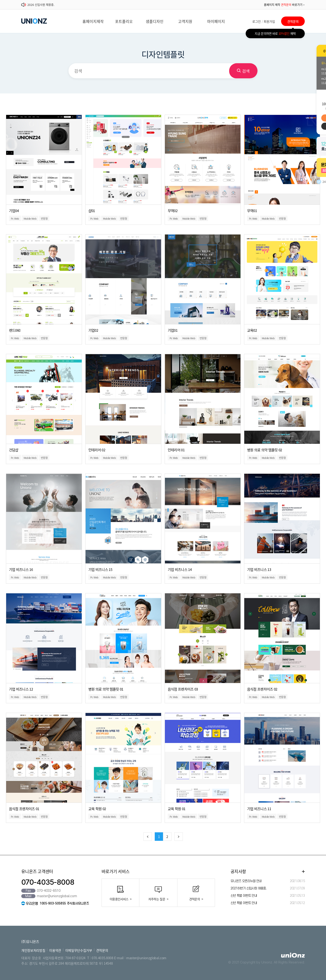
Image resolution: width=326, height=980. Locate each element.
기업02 (93, 330)
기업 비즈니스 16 (21, 570)
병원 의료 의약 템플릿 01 (106, 689)
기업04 (14, 211)
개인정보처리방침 (33, 950)
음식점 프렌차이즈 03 (183, 689)
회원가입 (269, 21)
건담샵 (14, 450)
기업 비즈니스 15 (100, 570)
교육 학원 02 (97, 809)
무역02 (173, 211)
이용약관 (55, 950)
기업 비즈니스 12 (21, 689)
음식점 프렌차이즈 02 (262, 689)
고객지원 (185, 21)
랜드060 (15, 330)
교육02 (252, 330)
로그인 (257, 21)
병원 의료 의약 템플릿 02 (265, 450)
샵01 (92, 211)
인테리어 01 (176, 450)
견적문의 (293, 21)
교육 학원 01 (177, 809)
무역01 (252, 211)
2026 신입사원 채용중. (41, 5)
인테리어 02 (97, 450)
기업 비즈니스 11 (259, 809)
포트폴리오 (124, 21)
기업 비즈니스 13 (259, 570)
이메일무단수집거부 (79, 950)
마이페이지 (216, 21)
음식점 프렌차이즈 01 (24, 809)
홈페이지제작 (93, 21)
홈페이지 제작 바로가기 (284, 5)
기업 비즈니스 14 (180, 570)
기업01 (173, 330)
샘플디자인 (155, 21)
